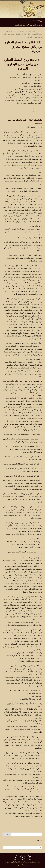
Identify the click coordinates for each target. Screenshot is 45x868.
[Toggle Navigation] (4, 8)
